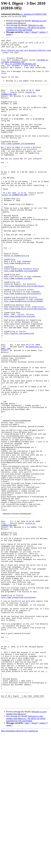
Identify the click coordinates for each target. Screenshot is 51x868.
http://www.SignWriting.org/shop (19, 371)
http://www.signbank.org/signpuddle (18, 164)
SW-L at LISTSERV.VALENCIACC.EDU (21, 68)
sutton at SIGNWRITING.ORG (15, 225)
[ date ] (27, 32)
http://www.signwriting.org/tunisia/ (19, 708)
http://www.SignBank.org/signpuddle (21, 316)
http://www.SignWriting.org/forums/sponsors (25, 362)
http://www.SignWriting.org (17, 307)
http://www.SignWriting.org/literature (22, 344)
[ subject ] (43, 32)
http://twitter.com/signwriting (19, 392)
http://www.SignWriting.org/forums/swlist (24, 335)
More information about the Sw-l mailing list (19, 864)
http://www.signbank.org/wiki (18, 325)
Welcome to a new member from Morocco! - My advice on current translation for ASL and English (26, 28)
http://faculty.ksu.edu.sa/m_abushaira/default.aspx (26, 52)
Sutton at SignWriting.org (16, 298)
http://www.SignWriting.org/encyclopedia (23, 353)
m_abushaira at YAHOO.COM (34, 14)
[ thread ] (34, 32)
